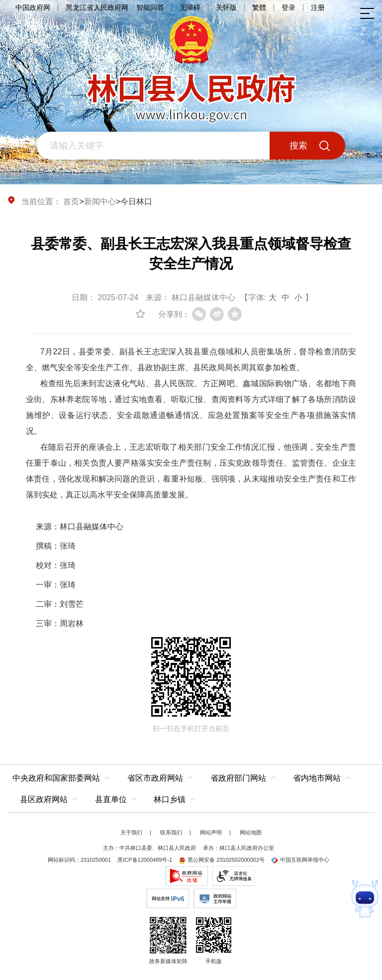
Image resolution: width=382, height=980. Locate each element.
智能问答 (150, 7)
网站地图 (251, 832)
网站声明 (211, 832)
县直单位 (111, 799)
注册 (318, 7)
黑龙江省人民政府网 (97, 7)
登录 (288, 7)
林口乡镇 (170, 799)
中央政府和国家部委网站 (56, 778)
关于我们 (131, 832)
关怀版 (226, 7)
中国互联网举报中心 (300, 860)
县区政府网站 (44, 799)
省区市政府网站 (155, 778)
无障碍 (190, 7)
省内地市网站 (317, 778)
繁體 (259, 7)
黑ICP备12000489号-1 (145, 860)
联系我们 (171, 832)
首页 (71, 202)
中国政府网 (33, 7)
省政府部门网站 (238, 778)
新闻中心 (100, 202)
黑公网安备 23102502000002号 (222, 860)
